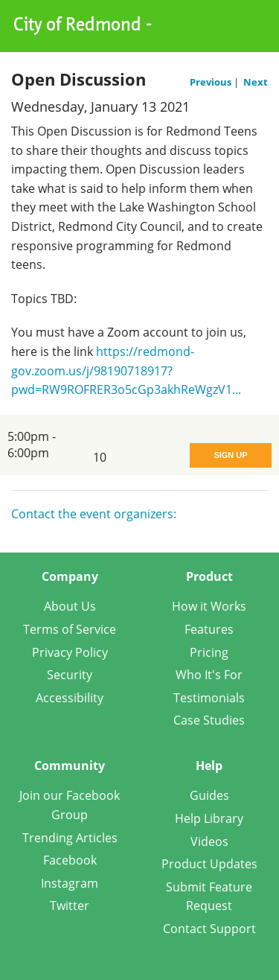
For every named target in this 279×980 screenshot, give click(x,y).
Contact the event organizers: (94, 514)
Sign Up (230, 455)
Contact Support (209, 929)
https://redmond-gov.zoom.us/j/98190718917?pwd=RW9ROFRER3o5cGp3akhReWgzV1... (126, 370)
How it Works (209, 606)
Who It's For (209, 675)
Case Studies (209, 720)
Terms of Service (70, 629)
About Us (70, 606)
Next (256, 82)
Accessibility (70, 698)
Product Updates (209, 864)
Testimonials (209, 698)
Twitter (70, 906)
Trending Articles (70, 838)
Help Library (209, 818)
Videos (209, 841)
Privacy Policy (70, 652)
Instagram (70, 883)
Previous (212, 82)
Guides (209, 795)
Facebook (70, 860)
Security (70, 675)
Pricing (209, 652)
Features (209, 629)
